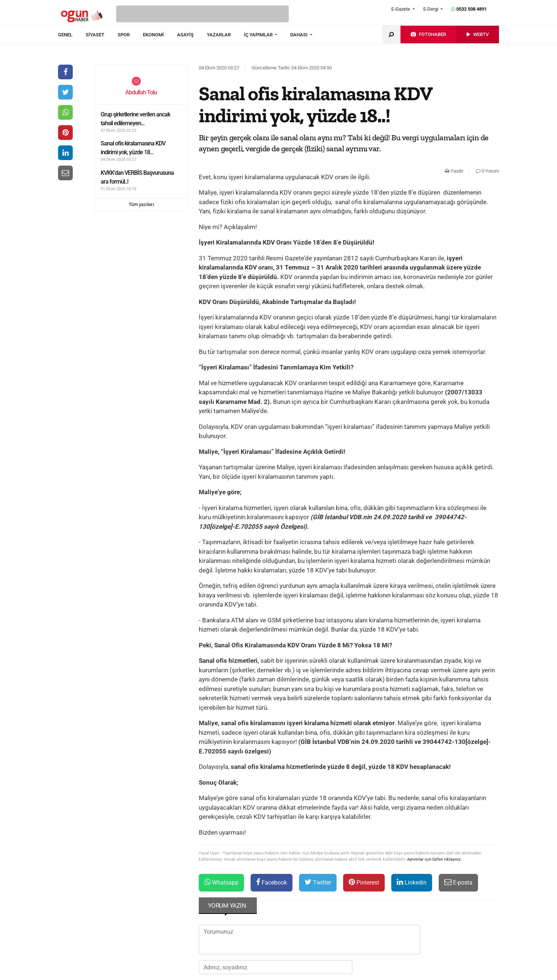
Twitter (318, 882)
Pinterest (364, 882)
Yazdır (454, 171)
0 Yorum (487, 171)
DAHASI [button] (299, 35)
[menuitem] (72, 35)
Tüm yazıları (141, 204)
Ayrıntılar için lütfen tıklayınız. (434, 859)
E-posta (458, 882)
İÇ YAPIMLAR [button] (259, 35)
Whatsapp (221, 882)
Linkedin (412, 882)
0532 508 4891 (469, 9)
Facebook (272, 882)
